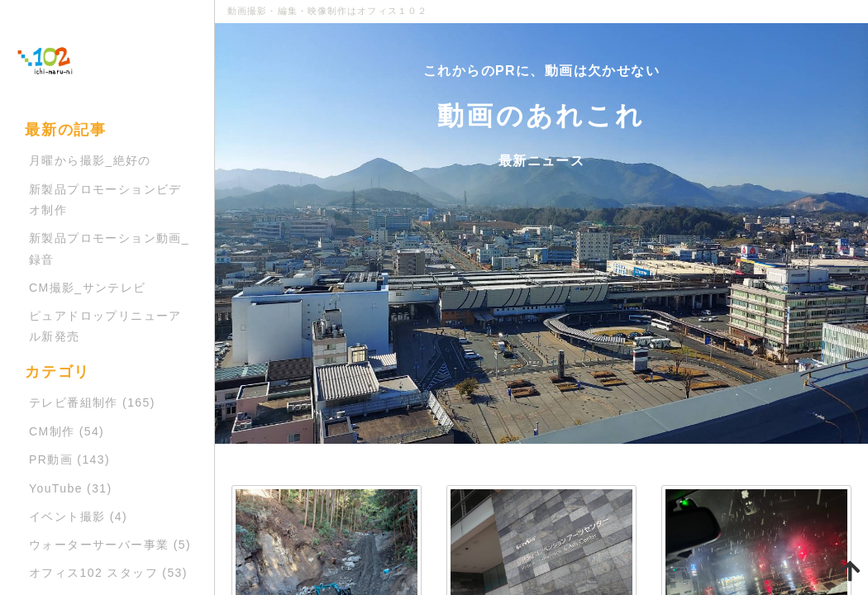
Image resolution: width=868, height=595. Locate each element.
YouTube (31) (71, 488)
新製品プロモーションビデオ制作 (105, 200)
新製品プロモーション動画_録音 (109, 248)
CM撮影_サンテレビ (88, 288)
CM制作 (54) (67, 431)
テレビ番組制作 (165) (92, 402)
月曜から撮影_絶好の (90, 160)
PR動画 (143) (69, 459)
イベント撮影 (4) (78, 516)
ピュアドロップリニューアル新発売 (105, 326)
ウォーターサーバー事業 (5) (110, 545)
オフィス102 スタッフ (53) (108, 573)
